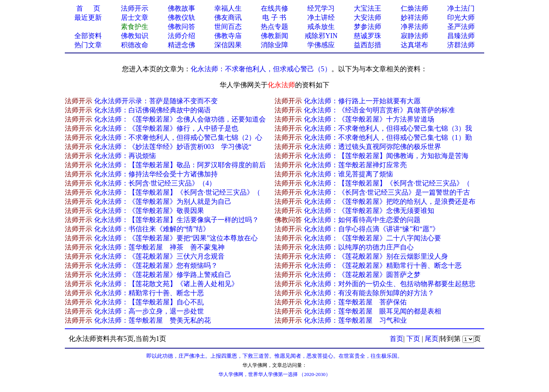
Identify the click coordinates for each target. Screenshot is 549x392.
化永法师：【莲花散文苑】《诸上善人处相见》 (166, 284)
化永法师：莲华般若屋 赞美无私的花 (152, 320)
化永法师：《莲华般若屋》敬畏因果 (149, 211)
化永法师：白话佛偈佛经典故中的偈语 (152, 110)
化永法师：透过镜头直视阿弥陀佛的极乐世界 (372, 147)
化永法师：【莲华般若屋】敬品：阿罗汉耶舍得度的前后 (180, 165)
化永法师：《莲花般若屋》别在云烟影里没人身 (376, 256)
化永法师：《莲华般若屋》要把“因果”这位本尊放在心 (176, 238)
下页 (413, 339)
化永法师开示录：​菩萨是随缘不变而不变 (156, 101)
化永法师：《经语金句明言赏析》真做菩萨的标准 (379, 110)
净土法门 (461, 8)
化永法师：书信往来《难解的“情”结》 (152, 229)
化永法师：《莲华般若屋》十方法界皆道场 (369, 119)
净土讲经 (321, 18)
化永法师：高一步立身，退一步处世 (149, 311)
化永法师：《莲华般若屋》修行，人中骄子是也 (166, 128)
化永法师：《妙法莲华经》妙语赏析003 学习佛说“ (173, 147)
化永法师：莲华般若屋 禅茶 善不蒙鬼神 (159, 247)
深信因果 (228, 45)
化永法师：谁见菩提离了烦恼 (348, 174)
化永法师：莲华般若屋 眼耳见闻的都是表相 (372, 311)
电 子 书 (274, 18)
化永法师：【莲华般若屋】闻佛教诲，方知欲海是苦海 (386, 156)
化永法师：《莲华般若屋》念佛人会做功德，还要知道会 (180, 119)
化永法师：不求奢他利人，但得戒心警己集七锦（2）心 (178, 138)
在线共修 (274, 8)
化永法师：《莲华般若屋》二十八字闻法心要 (372, 238)
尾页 (432, 339)
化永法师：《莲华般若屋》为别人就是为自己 (163, 202)
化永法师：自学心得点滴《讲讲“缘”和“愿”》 (372, 229)
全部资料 (88, 36)
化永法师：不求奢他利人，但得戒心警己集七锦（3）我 (388, 128)
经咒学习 (321, 8)
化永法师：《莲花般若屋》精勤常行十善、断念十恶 (383, 266)
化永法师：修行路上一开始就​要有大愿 (362, 101)
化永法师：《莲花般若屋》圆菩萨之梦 (362, 275)
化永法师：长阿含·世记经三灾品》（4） (155, 183)
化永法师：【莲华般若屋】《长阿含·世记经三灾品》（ (387, 183)
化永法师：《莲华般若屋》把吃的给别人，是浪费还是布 (390, 202)
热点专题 (274, 27)
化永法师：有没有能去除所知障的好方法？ (369, 293)
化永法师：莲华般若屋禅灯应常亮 (355, 165)
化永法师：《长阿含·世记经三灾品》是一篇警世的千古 (387, 192)
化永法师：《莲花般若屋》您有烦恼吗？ (156, 266)
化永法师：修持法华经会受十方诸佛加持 (156, 174)
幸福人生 (228, 8)
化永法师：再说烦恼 (125, 156)
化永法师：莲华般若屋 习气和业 (355, 320)
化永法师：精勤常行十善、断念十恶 (149, 293)
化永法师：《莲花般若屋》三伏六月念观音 (159, 256)
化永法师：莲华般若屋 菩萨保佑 (355, 302)
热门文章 (88, 45)
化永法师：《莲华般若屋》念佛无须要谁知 (369, 211)
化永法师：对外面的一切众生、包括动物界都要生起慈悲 (390, 284)
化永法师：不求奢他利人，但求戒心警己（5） (261, 69)
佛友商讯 (228, 18)
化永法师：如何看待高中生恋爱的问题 (362, 220)
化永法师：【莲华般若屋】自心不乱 (149, 302)
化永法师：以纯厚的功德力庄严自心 (359, 247)
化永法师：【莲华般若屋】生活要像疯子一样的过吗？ (177, 220)
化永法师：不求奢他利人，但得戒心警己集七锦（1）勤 (388, 138)
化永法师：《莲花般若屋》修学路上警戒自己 (163, 275)
